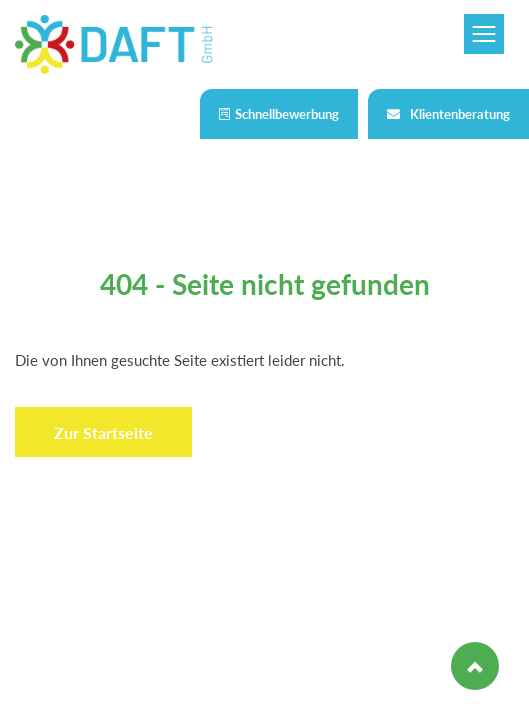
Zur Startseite (103, 432)
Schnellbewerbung (279, 114)
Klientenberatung (448, 114)
